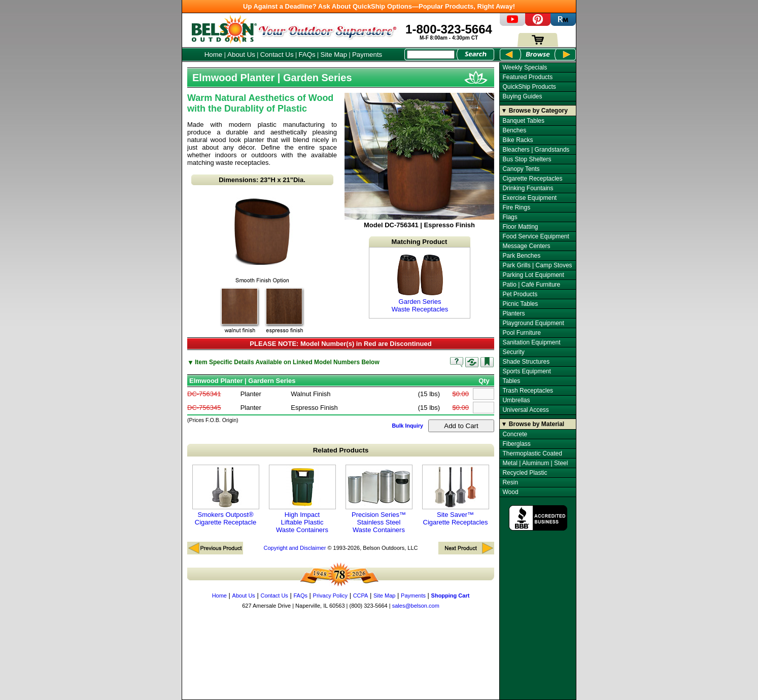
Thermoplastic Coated (532, 453)
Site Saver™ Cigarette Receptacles (456, 495)
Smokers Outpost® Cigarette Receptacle (226, 495)
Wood (510, 492)
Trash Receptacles (528, 391)
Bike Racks (518, 140)
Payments (367, 55)
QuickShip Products (529, 87)
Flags (510, 217)
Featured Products (527, 77)
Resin (510, 482)
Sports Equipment (526, 371)
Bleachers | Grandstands (536, 150)
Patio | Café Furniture (531, 285)
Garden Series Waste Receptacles (420, 283)
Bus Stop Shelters (527, 159)
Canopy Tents (521, 169)
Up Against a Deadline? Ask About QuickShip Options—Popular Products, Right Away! (379, 6)
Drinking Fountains (528, 188)
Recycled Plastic (525, 473)
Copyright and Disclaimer (295, 548)
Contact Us (277, 55)
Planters (513, 313)
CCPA (361, 596)
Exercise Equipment (529, 198)
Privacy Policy (330, 596)
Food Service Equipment (536, 236)
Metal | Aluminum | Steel (535, 463)
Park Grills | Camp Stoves (537, 265)
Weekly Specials (525, 67)
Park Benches (521, 256)
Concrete (515, 434)
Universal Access (525, 410)
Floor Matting (520, 227)
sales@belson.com (416, 606)
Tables (511, 381)
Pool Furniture (521, 333)
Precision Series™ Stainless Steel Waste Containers (379, 499)
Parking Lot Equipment (533, 275)
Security (513, 352)
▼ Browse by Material (533, 424)
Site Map (334, 55)
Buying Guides (522, 96)
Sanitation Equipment (531, 342)
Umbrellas (516, 400)
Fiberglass (516, 444)
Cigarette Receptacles (532, 179)
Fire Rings (516, 207)
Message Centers (526, 246)
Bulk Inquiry (407, 426)
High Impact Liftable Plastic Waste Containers (302, 499)
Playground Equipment (533, 323)
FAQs (307, 55)
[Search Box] (431, 55)
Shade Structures (526, 362)
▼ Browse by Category (535, 111)
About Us (241, 55)
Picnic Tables (520, 304)
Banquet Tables (523, 121)
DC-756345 (204, 408)
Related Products (341, 450)
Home (214, 55)
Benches (514, 130)
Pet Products (520, 294)
